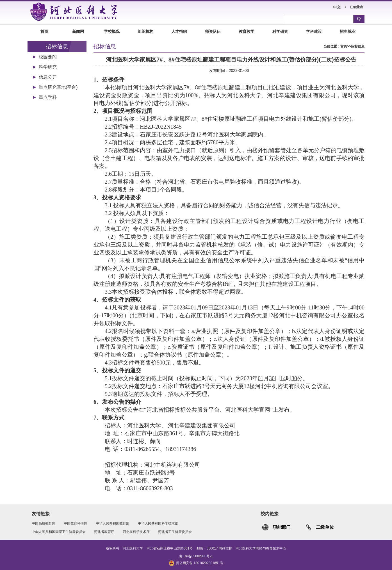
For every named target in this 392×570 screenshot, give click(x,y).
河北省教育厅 (104, 532)
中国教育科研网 (76, 523)
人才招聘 (179, 31)
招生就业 (348, 31)
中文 (337, 7)
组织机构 (145, 31)
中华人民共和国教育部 (113, 523)
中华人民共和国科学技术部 (158, 523)
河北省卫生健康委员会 (175, 532)
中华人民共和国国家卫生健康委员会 (59, 532)
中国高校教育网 (44, 523)
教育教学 (247, 31)
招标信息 (358, 46)
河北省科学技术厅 (136, 532)
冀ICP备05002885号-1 (196, 556)
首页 (44, 31)
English (357, 7)
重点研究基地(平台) (58, 87)
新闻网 (78, 31)
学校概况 (112, 31)
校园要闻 (48, 57)
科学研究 (280, 31)
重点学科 (48, 97)
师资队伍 (213, 31)
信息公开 (48, 77)
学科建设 (314, 31)
